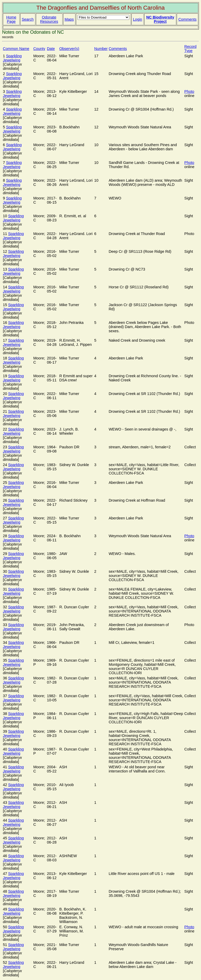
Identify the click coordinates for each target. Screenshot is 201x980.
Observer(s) (69, 49)
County (39, 49)
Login (138, 19)
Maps (69, 19)
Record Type (190, 49)
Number (101, 49)
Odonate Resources (49, 19)
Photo (189, 91)
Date (51, 49)
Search (28, 19)
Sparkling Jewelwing (12, 58)
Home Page (11, 19)
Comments (187, 19)
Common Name (16, 49)
